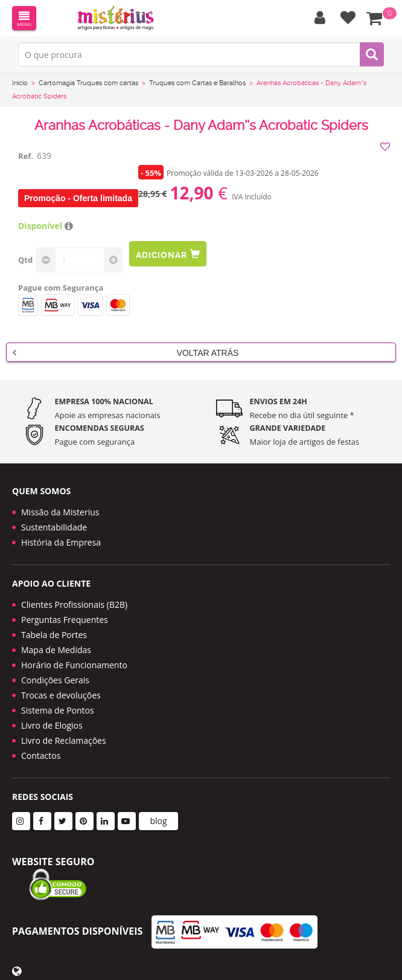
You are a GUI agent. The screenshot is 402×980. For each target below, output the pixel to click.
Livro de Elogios (52, 725)
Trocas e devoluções (61, 695)
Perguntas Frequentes (65, 620)
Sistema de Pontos (58, 710)
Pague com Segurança (61, 288)
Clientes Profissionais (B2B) (74, 604)
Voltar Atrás (126, 352)
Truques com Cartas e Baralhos (197, 83)
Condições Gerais (55, 680)
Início (20, 83)
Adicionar (168, 254)
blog (158, 821)
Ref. (26, 156)
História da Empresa (61, 542)
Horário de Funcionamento (74, 665)
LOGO (115, 18)
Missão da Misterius (60, 512)
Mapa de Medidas (56, 650)
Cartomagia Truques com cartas (88, 83)
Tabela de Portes (54, 635)
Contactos (41, 756)
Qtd (25, 260)
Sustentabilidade (54, 527)
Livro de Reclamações (64, 740)
